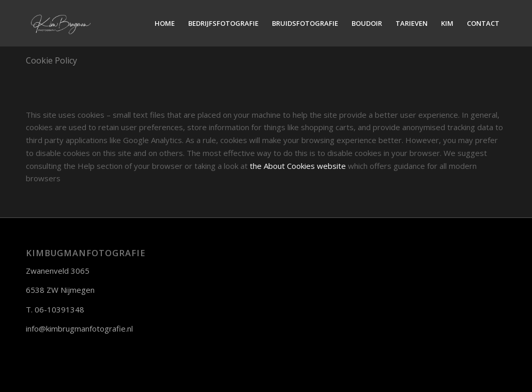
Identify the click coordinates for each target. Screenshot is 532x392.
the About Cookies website (298, 166)
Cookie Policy (51, 60)
